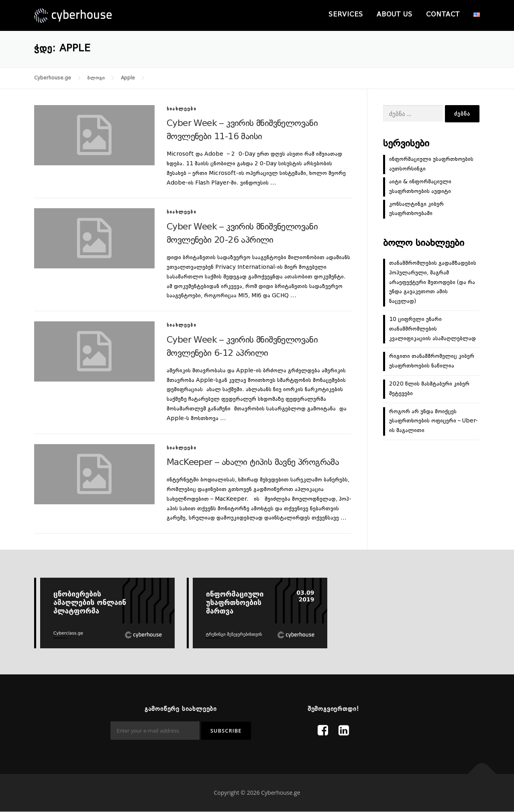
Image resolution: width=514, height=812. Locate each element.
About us (395, 15)
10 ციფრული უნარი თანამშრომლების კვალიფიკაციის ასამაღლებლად (432, 329)
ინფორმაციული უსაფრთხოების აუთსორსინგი (431, 164)
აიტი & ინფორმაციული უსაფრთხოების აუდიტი (420, 187)
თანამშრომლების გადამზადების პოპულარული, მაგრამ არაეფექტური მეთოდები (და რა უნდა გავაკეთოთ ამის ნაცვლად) (433, 282)
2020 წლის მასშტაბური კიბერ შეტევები (429, 389)
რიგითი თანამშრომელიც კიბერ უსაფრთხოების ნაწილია (432, 361)
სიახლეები (182, 109)
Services (346, 15)
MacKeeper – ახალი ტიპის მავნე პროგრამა (253, 463)
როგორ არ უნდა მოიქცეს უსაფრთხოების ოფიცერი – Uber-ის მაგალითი (433, 421)
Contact (443, 15)
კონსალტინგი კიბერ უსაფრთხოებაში (416, 209)
